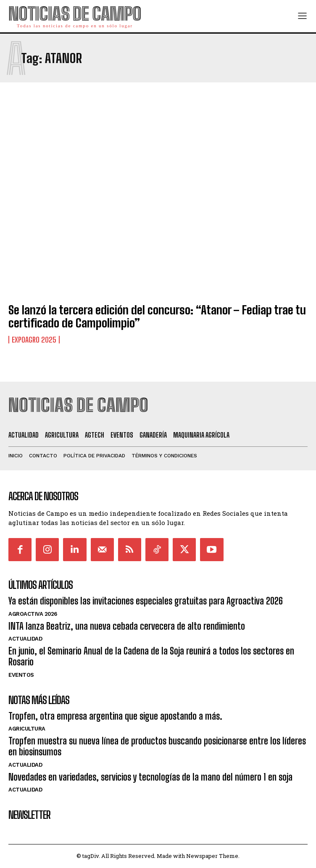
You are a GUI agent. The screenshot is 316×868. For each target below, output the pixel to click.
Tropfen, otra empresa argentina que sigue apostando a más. (115, 716)
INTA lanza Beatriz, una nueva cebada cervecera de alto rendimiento (127, 626)
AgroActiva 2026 (33, 614)
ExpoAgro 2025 (34, 340)
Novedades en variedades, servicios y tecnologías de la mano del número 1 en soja (150, 777)
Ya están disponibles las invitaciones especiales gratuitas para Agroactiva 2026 (146, 601)
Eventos (21, 675)
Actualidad (25, 639)
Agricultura (27, 729)
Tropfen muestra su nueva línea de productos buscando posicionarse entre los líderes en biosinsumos (157, 746)
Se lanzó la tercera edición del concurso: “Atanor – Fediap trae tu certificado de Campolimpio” (157, 316)
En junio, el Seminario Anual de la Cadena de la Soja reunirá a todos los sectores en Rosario (151, 656)
